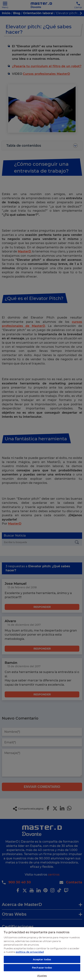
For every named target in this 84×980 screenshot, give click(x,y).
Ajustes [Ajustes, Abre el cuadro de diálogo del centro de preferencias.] (42, 976)
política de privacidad (30, 952)
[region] (42, 953)
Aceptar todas (42, 959)
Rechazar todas (42, 968)
